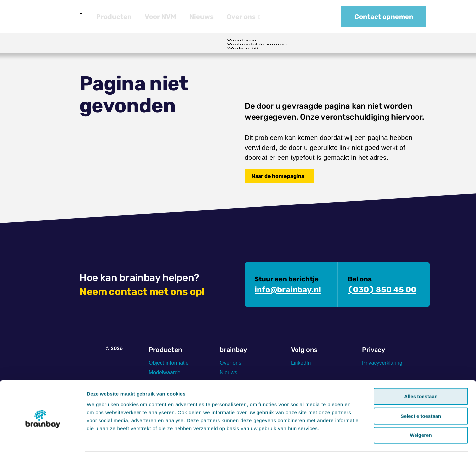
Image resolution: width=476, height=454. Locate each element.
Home (81, 17)
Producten (114, 17)
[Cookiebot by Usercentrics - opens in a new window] (43, 441)
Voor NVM (160, 17)
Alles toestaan (421, 373)
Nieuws (201, 17)
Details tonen (357, 441)
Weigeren (421, 412)
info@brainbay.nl (288, 290)
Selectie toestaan (421, 393)
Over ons (243, 17)
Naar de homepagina (278, 176)
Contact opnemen (384, 17)
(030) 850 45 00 (382, 290)
